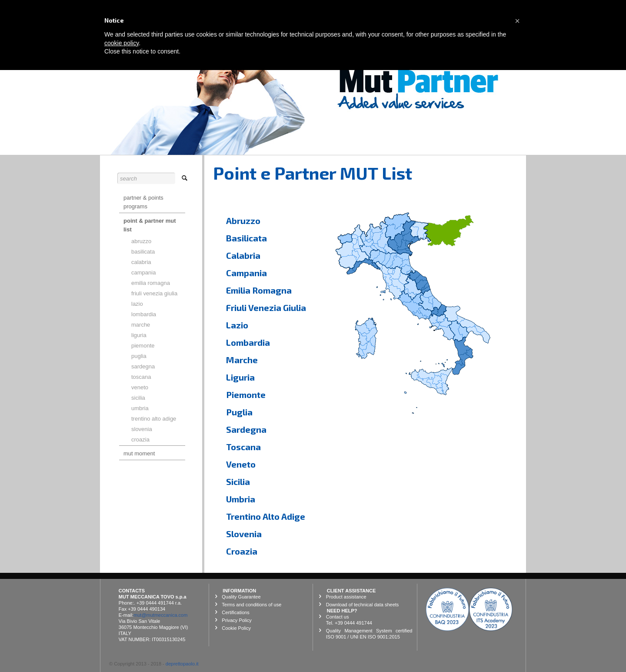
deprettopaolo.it (182, 664)
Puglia (239, 412)
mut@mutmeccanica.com (160, 615)
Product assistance (346, 597)
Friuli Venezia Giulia (266, 308)
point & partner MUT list (150, 225)
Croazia (242, 551)
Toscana (243, 447)
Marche (242, 360)
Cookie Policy (236, 628)
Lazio (237, 325)
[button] (517, 21)
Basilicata (246, 238)
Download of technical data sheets (363, 605)
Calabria (243, 255)
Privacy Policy (236, 620)
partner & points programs (143, 202)
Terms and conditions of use (251, 605)
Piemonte (246, 395)
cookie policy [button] (122, 43)
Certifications (236, 612)
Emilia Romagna (259, 290)
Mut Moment (139, 453)
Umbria (241, 499)
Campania (246, 273)
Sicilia (238, 481)
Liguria (240, 377)
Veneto (241, 464)
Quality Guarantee (241, 597)
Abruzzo (243, 221)
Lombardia (248, 342)
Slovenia (244, 534)
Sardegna (246, 429)
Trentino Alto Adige (266, 516)
